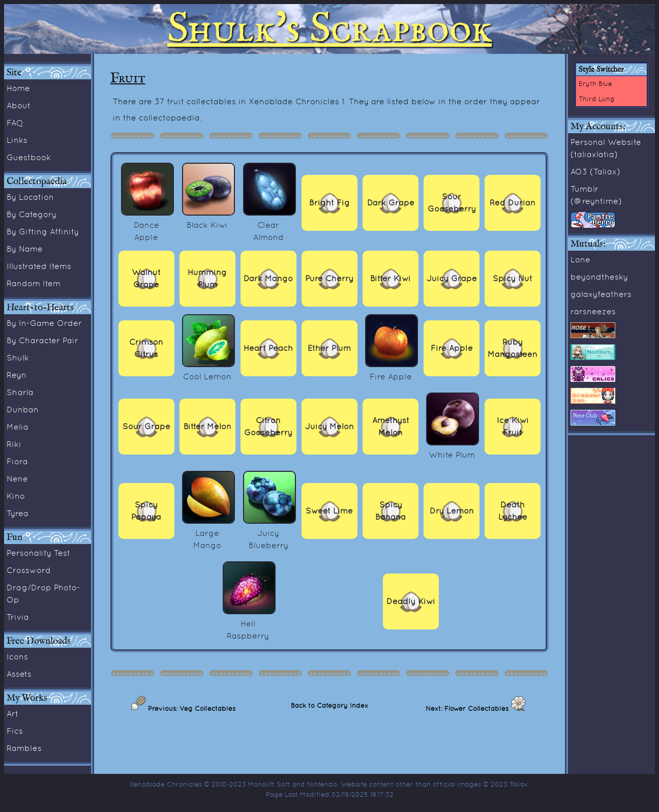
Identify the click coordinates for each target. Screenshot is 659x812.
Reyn (17, 375)
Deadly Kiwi (411, 601)
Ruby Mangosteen (513, 348)
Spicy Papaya (146, 511)
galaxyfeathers (601, 294)
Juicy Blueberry (269, 533)
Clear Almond (269, 225)
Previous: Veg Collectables (191, 708)
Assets (19, 674)
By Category (32, 214)
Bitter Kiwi (391, 278)
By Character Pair (42, 340)
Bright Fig (329, 203)
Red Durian (513, 203)
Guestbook (29, 157)
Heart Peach (268, 348)
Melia (18, 427)
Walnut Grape (146, 278)
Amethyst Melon (391, 426)
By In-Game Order (44, 323)
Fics (15, 731)
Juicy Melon (329, 426)
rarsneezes (593, 311)
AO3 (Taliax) (595, 171)
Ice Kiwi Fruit (513, 426)
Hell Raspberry (249, 623)
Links (17, 140)
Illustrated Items (39, 266)
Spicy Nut (513, 278)
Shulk (18, 357)
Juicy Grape (452, 278)
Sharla (20, 392)
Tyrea (18, 513)
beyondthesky (599, 277)
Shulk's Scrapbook (329, 29)
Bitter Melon (207, 426)
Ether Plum (329, 348)
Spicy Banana (391, 511)
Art (12, 713)
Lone (580, 259)
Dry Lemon (452, 511)
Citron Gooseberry (268, 426)
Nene (17, 478)
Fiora (17, 461)
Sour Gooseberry (452, 203)
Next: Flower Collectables (468, 708)
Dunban (23, 409)
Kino (16, 496)
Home (18, 88)
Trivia (18, 617)
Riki (14, 444)
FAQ (15, 123)
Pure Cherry (329, 278)
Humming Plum (207, 278)
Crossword (29, 570)
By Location (30, 197)
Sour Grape (146, 426)
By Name (25, 249)
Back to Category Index (329, 705)
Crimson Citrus (146, 348)
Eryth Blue (595, 83)
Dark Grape (391, 203)
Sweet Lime (329, 511)
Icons (17, 656)
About (19, 105)
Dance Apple (147, 225)
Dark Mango (268, 278)
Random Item (34, 283)
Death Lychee (513, 511)
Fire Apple (452, 348)
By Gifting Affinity (43, 231)
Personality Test (38, 553)
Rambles (24, 748)
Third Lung (597, 99)
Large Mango (208, 533)
